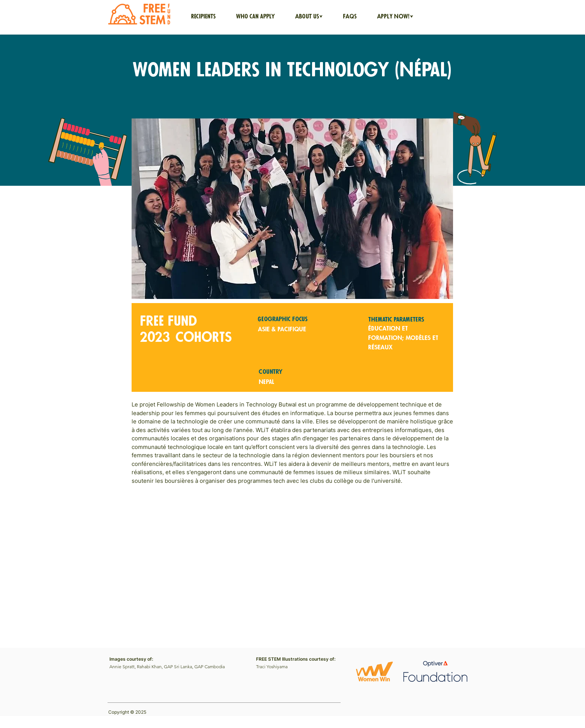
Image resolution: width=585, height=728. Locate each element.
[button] (309, 17)
